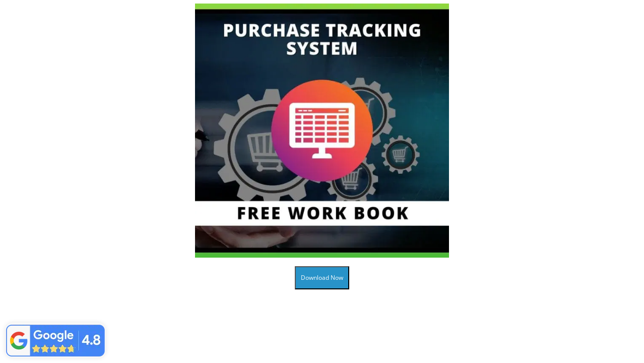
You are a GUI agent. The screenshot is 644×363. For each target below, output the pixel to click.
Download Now (322, 278)
